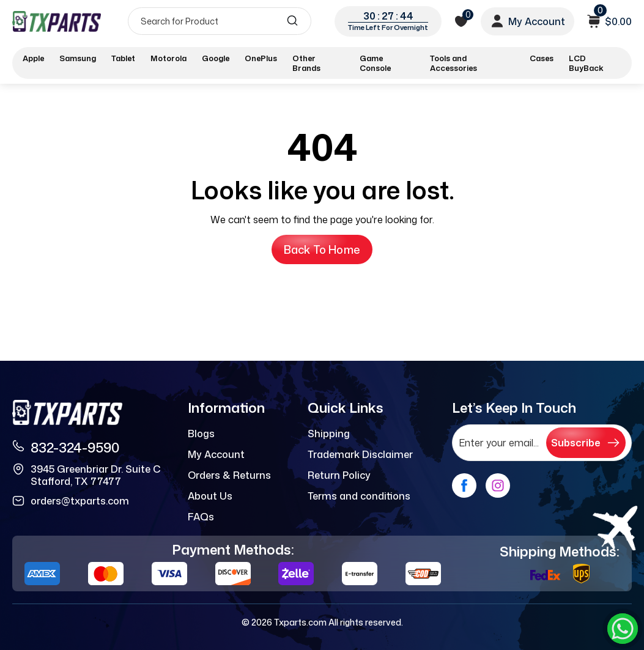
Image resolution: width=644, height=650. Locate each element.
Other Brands (306, 63)
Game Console (375, 63)
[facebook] (464, 486)
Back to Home (322, 249)
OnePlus (261, 58)
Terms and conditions (359, 496)
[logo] (57, 21)
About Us (210, 496)
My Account (216, 454)
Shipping (329, 434)
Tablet (123, 58)
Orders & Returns (229, 475)
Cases (542, 58)
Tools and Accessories (453, 63)
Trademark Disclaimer (360, 454)
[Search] (220, 21)
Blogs (201, 434)
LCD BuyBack (586, 63)
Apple (33, 58)
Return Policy (339, 475)
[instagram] (498, 486)
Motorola (168, 58)
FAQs (201, 517)
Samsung (78, 58)
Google (216, 58)
